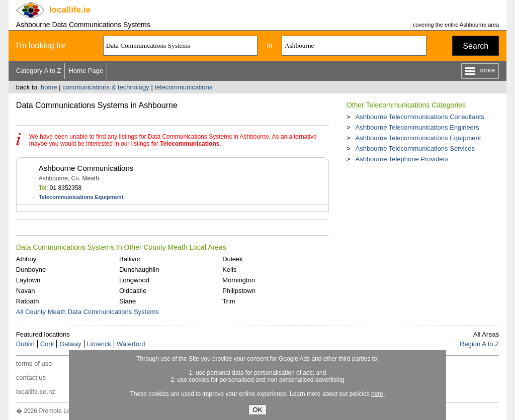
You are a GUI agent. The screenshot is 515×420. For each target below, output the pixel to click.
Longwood (134, 280)
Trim (229, 301)
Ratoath (28, 301)
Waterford (131, 344)
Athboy (26, 259)
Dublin (25, 344)
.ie (70, 10)
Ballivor (130, 259)
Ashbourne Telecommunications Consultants (419, 117)
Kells (229, 270)
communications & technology (106, 87)
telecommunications (183, 87)
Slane (127, 301)
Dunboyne (31, 270)
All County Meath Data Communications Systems (88, 312)
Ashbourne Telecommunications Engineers (417, 127)
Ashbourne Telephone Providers (402, 159)
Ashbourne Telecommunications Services (415, 148)
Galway (70, 344)
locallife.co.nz (36, 392)
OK (257, 410)
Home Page (86, 71)
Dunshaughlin (139, 270)
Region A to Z (479, 344)
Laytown (28, 280)
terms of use (34, 363)
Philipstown (239, 291)
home (49, 87)
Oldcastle (133, 291)
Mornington (239, 280)
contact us (31, 378)
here (377, 394)
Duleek (232, 259)
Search (476, 46)
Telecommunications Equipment (81, 197)
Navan (26, 291)
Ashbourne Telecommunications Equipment (418, 138)
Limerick (99, 344)
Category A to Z (39, 71)
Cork (47, 344)
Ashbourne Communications (86, 168)
